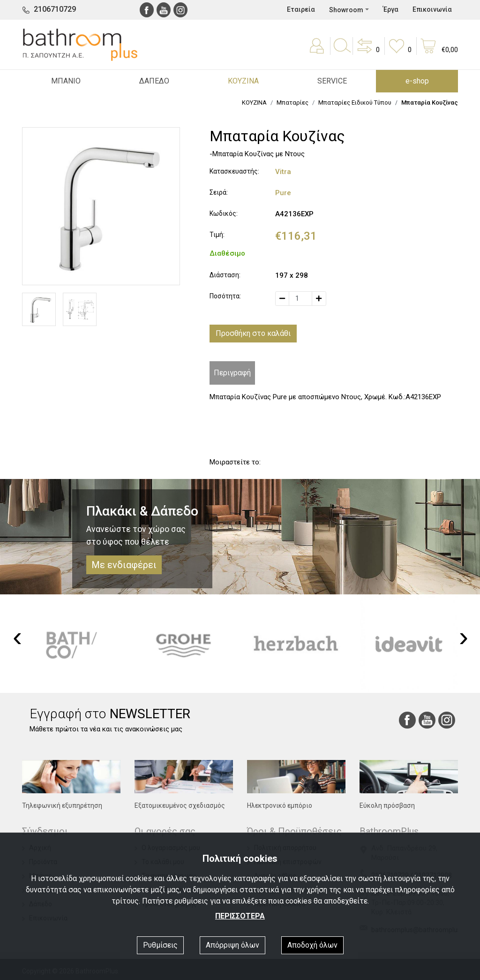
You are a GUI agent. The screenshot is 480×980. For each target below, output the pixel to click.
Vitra (283, 172)
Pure (283, 193)
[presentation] (17, 637)
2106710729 (55, 9)
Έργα (391, 9)
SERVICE (332, 81)
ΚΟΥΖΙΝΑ (254, 103)
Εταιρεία (301, 9)
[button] (367, 53)
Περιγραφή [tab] (232, 373)
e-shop (417, 81)
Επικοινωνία (432, 9)
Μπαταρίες (292, 103)
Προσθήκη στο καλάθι (253, 333)
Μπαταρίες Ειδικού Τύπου (355, 103)
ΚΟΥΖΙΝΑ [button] (243, 81)
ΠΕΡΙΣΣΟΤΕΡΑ (240, 916)
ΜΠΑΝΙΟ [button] (66, 81)
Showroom (346, 10)
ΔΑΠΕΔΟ (154, 81)
